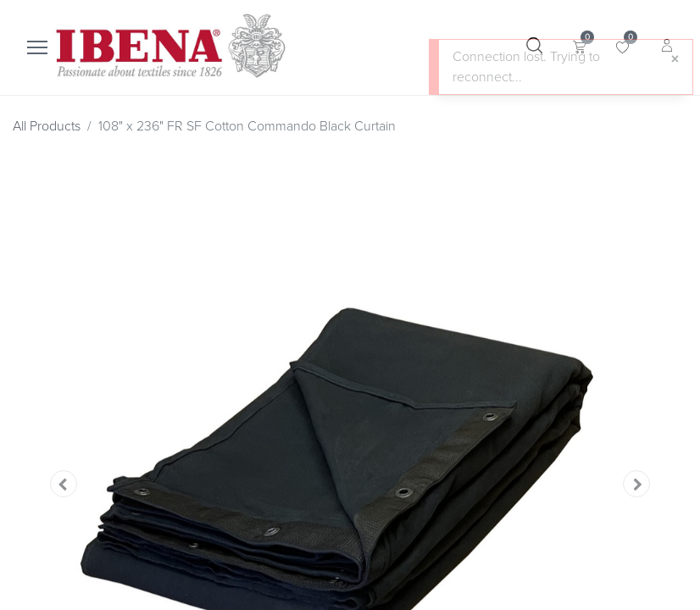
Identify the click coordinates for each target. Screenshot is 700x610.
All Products (47, 126)
